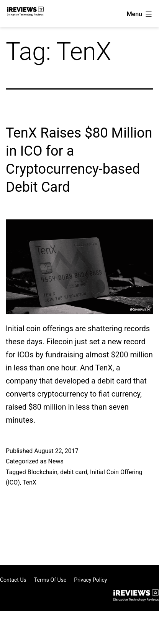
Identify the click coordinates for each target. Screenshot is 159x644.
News (56, 461)
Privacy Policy (90, 580)
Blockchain (43, 472)
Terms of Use (50, 580)
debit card (74, 472)
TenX (30, 482)
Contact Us (13, 580)
